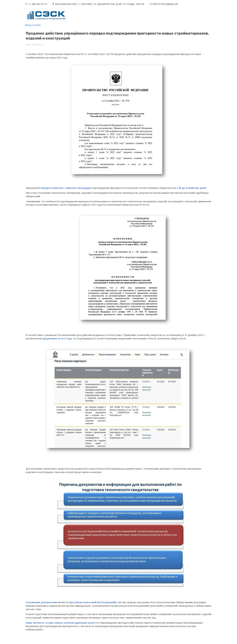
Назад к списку (33, 25)
